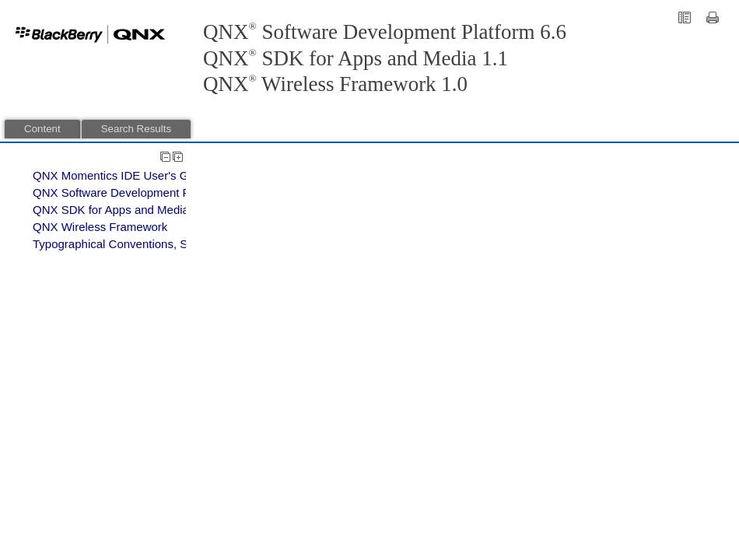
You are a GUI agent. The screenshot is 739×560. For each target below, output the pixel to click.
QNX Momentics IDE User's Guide (122, 175)
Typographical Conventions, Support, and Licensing (166, 244)
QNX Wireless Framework (100, 227)
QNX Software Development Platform (129, 192)
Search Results (136, 129)
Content (42, 129)
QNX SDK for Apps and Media (111, 210)
